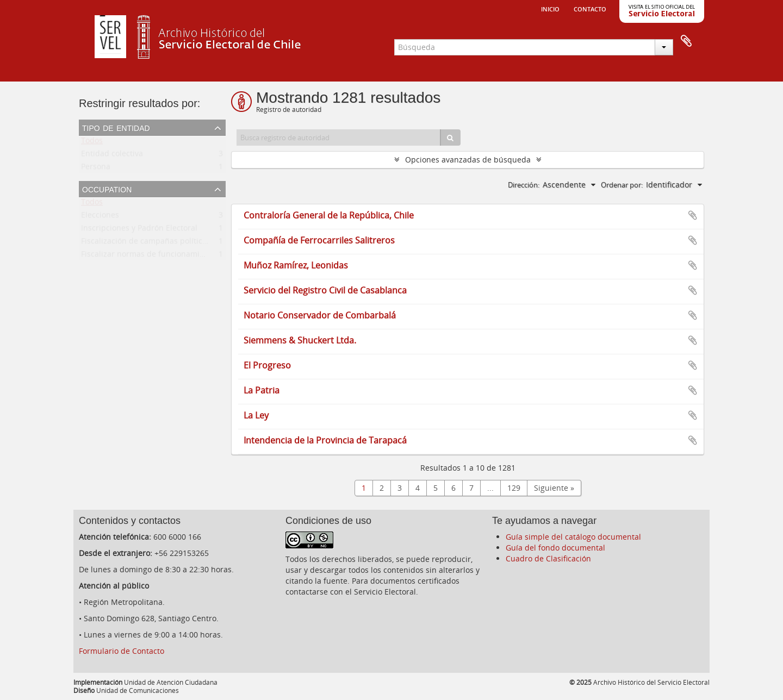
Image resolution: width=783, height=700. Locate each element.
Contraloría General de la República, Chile (329, 215)
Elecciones (100, 217)
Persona (96, 169)
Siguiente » (554, 488)
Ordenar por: (622, 185)
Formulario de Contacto (122, 651)
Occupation (107, 189)
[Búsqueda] (450, 137)
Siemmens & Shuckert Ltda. (300, 340)
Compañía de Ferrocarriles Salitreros (319, 240)
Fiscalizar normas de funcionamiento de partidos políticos (187, 256)
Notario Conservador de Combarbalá (320, 315)
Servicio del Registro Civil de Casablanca (325, 290)
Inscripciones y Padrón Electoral (139, 230)
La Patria (262, 390)
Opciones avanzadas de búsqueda (468, 160)
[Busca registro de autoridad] (339, 137)
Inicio (550, 8)
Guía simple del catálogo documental (573, 537)
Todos (92, 143)
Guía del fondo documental (555, 548)
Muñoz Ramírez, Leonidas (296, 265)
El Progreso (267, 365)
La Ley (256, 415)
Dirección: (524, 185)
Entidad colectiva (112, 156)
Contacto (590, 8)
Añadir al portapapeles (693, 215)
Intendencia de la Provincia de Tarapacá (325, 440)
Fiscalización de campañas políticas (146, 243)
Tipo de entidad (116, 127)
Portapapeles (686, 41)
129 (514, 488)
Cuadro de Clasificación (548, 558)
